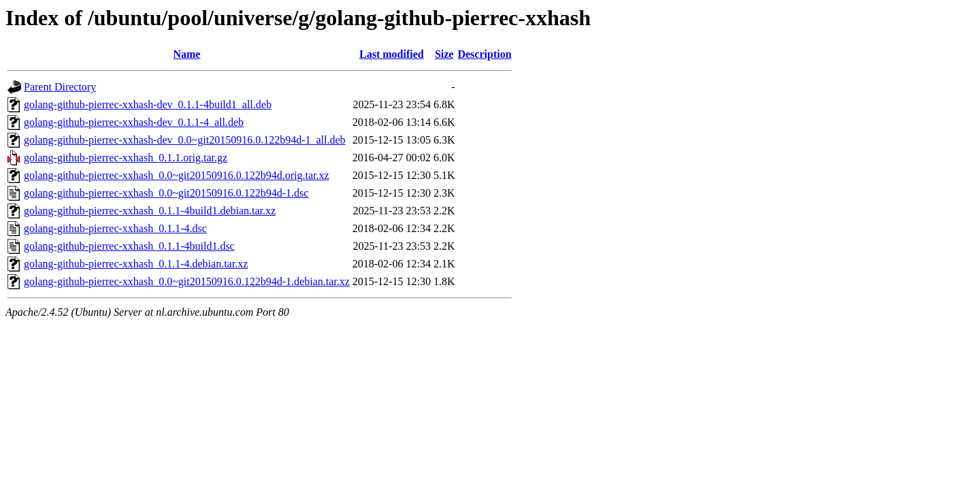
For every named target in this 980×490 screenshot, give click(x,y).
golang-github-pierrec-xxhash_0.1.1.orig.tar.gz (126, 158)
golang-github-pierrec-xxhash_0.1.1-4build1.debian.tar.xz (150, 211)
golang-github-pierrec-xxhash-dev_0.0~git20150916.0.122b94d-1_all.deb (185, 140)
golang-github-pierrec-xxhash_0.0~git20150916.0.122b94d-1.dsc (166, 193)
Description (484, 54)
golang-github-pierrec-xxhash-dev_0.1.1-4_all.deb (134, 122)
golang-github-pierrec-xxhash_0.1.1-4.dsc (115, 228)
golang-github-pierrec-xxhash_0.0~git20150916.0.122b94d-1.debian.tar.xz (187, 281)
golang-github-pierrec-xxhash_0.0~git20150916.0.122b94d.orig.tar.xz (177, 175)
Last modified (392, 54)
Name (186, 54)
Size (444, 54)
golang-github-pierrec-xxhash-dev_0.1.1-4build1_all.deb (148, 104)
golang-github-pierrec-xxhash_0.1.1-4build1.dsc (129, 246)
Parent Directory (60, 87)
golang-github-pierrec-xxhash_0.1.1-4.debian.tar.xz (136, 264)
